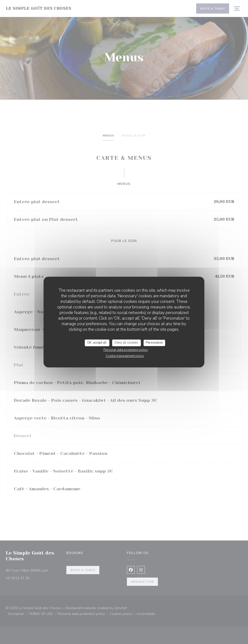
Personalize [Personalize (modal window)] (154, 343)
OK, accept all (97, 343)
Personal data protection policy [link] (126, 350)
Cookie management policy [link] (125, 356)
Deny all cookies (126, 343)
